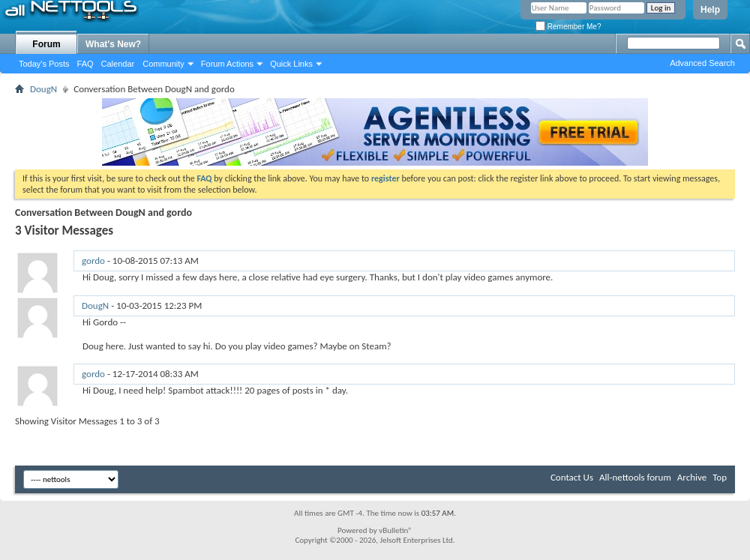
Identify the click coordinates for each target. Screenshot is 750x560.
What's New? (113, 44)
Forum (46, 44)
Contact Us (572, 477)
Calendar (118, 64)
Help (710, 10)
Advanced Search (702, 63)
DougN (43, 89)
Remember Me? (568, 27)
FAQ (85, 64)
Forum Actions (227, 64)
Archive (692, 477)
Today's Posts (44, 64)
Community (163, 64)
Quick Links (291, 64)
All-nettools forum (635, 477)
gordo (93, 261)
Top (720, 477)
